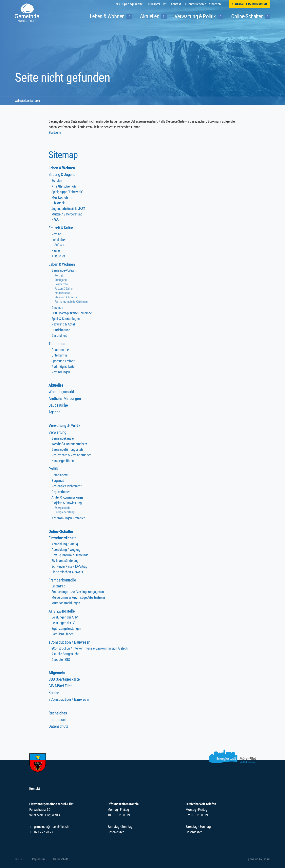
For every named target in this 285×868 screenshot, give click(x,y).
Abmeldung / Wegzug (66, 548)
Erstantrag (58, 585)
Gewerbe (57, 307)
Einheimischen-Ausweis (67, 571)
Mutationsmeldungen (66, 601)
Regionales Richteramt (66, 485)
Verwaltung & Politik (66, 425)
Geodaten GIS (61, 658)
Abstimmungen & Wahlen (68, 517)
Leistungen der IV (63, 621)
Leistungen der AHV (65, 616)
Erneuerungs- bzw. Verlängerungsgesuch (78, 590)
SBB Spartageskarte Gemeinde (72, 313)
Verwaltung (58, 431)
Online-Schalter (62, 530)
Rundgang (61, 279)
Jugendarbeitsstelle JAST (68, 208)
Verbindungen (61, 371)
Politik (54, 468)
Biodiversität (62, 292)
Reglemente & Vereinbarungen (71, 454)
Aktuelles (57, 384)
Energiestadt (62, 507)
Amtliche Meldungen (66, 398)
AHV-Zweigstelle (62, 609)
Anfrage (59, 244)
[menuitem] (131, 4)
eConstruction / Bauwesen (70, 640)
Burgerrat (57, 480)
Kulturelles (58, 256)
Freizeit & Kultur (62, 228)
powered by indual (259, 858)
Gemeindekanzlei (63, 438)
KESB (55, 220)
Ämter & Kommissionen (67, 496)
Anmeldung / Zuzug (65, 543)
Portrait (59, 275)
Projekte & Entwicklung (66, 502)
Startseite (55, 132)
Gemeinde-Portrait (63, 270)
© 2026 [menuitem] (19, 858)
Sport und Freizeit (63, 360)
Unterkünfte (59, 354)
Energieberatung (64, 511)
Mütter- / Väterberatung (67, 214)
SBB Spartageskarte (65, 677)
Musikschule (60, 197)
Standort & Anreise (66, 297)
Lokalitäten (59, 239)
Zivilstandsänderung (65, 559)
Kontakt (55, 691)
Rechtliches (58, 711)
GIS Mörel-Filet (61, 684)
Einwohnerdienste (63, 537)
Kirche (56, 250)
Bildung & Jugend (63, 175)
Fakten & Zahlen (64, 288)
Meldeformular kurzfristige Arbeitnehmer (78, 596)
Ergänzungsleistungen (66, 627)
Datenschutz (59, 725)
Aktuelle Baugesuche (65, 652)
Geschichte (61, 284)
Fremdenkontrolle (63, 579)
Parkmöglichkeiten (64, 366)
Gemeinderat (60, 474)
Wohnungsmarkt (62, 391)
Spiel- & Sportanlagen (66, 318)
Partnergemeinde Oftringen (71, 301)
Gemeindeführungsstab (67, 449)
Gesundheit (59, 335)
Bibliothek (58, 203)
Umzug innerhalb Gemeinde (70, 554)
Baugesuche (59, 404)
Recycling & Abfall (63, 324)
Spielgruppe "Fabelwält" (67, 192)
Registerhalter (60, 491)
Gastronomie (60, 349)
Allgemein (57, 671)
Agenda (55, 411)
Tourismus (57, 343)
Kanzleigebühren (63, 460)
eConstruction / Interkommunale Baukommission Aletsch (89, 646)
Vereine (56, 234)
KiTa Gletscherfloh (64, 186)
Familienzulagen (62, 632)
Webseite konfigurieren (29, 101)
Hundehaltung (61, 329)
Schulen (57, 181)
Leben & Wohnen (63, 168)
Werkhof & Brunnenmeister (69, 443)
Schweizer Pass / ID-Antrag (69, 565)
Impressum (58, 718)
